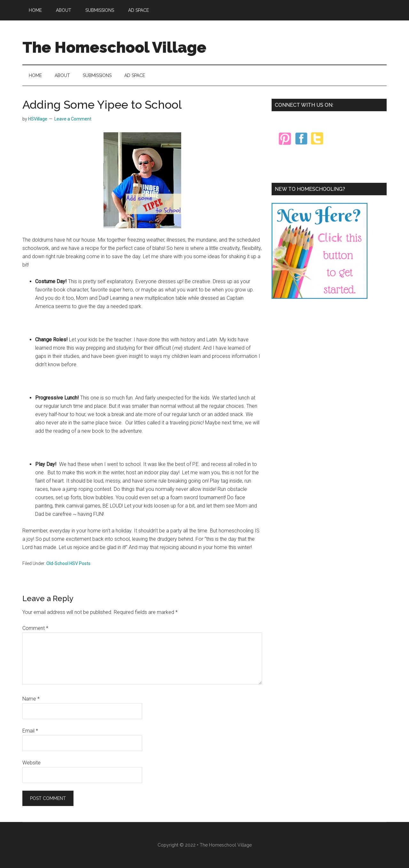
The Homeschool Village (114, 47)
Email (30, 731)
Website (31, 763)
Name (31, 699)
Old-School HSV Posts (68, 563)
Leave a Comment (73, 119)
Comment (35, 628)
